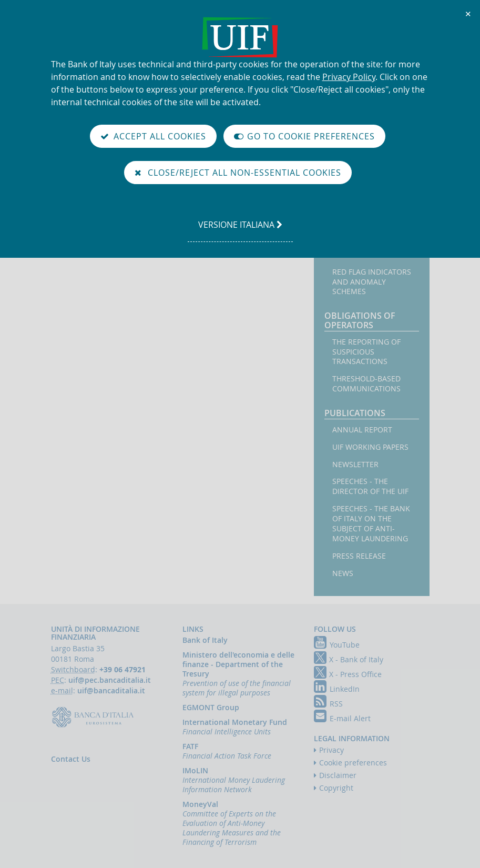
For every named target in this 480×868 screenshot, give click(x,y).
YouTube (337, 645)
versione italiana (240, 230)
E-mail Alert (342, 718)
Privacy (331, 750)
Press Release (359, 556)
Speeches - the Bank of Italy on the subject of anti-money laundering (371, 524)
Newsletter (355, 465)
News (343, 573)
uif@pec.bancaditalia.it (110, 680)
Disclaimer (338, 775)
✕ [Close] (468, 14)
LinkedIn (337, 689)
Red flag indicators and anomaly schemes (372, 282)
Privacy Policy (349, 77)
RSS (328, 704)
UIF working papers (370, 447)
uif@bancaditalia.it (111, 690)
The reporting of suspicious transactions (366, 352)
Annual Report (362, 430)
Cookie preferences (353, 763)
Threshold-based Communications (366, 384)
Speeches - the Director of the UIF (370, 486)
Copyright (336, 788)
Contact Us (71, 759)
